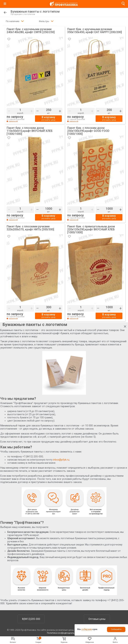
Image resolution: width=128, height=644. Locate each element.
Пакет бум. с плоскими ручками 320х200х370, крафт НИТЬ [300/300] (30, 228)
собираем (87, 629)
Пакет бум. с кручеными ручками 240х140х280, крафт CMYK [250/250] (31, 31)
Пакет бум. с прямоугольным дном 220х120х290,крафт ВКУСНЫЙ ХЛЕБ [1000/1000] (91, 229)
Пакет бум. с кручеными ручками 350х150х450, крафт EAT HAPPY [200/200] (95, 31)
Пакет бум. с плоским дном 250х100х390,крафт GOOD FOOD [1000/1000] (88, 131)
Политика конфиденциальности (64, 633)
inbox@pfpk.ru (61, 460)
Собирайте (116, 629)
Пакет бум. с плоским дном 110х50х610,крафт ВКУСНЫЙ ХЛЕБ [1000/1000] (30, 131)
